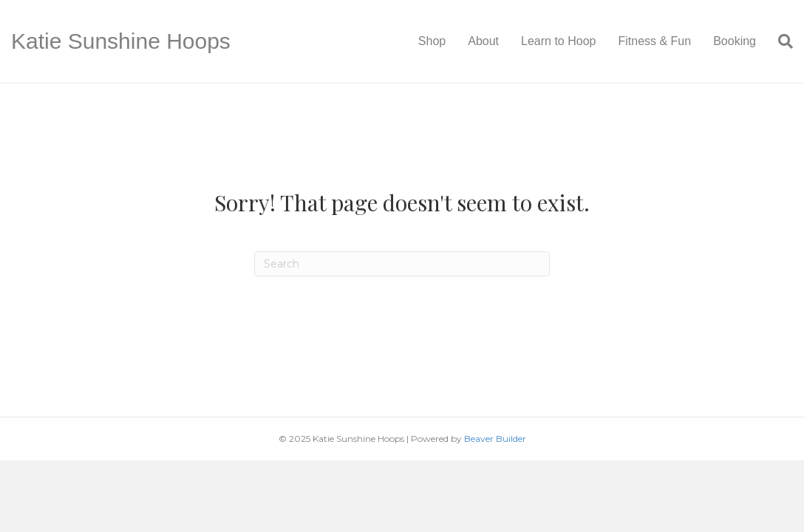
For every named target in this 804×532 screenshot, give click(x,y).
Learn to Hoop (558, 41)
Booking (735, 41)
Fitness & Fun (654, 41)
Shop (432, 41)
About (483, 41)
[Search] (780, 41)
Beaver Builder (495, 439)
